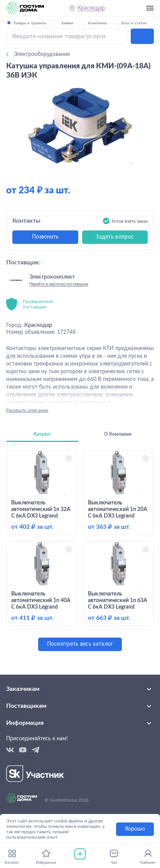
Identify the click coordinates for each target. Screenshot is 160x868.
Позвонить (45, 237)
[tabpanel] (80, 550)
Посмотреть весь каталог (80, 644)
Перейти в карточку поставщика (59, 284)
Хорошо (135, 829)
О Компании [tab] (118, 434)
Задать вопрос (115, 237)
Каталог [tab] (42, 434)
